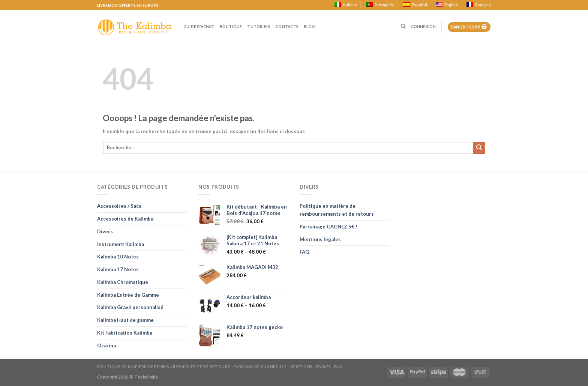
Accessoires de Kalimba (125, 219)
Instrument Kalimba (121, 244)
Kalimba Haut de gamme (125, 320)
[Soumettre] (479, 148)
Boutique (231, 27)
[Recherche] (403, 26)
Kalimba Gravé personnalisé (130, 307)
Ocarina (106, 345)
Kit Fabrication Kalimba (125, 333)
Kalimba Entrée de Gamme (128, 295)
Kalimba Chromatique (123, 282)
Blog (309, 27)
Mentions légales (320, 239)
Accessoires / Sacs (119, 206)
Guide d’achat (199, 27)
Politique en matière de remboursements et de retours (337, 210)
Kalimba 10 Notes (118, 257)
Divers (105, 231)
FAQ (304, 252)
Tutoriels (259, 27)
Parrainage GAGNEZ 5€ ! (328, 227)
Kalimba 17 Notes (118, 269)
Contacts (287, 27)
